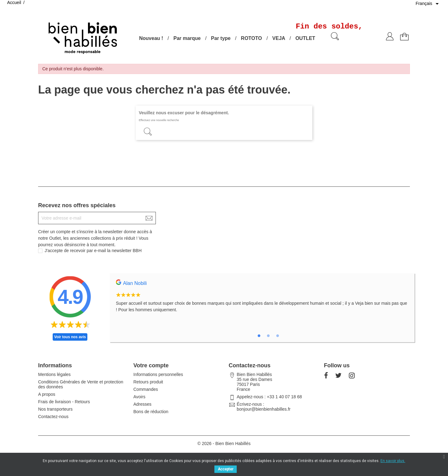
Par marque (187, 38)
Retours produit (148, 382)
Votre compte (151, 365)
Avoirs (140, 397)
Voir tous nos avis (70, 337)
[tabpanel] (262, 299)
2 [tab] (268, 336)
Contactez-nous (53, 417)
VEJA (279, 38)
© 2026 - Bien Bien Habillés (224, 443)
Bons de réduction (151, 412)
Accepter (226, 469)
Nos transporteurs (55, 409)
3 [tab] (278, 336)
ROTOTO (252, 38)
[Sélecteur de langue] (428, 4)
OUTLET (305, 38)
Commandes (146, 389)
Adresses (143, 404)
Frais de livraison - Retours (64, 402)
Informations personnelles (158, 374)
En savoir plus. (393, 461)
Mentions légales (54, 374)
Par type (221, 38)
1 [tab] (259, 336)
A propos (47, 394)
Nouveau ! (151, 38)
